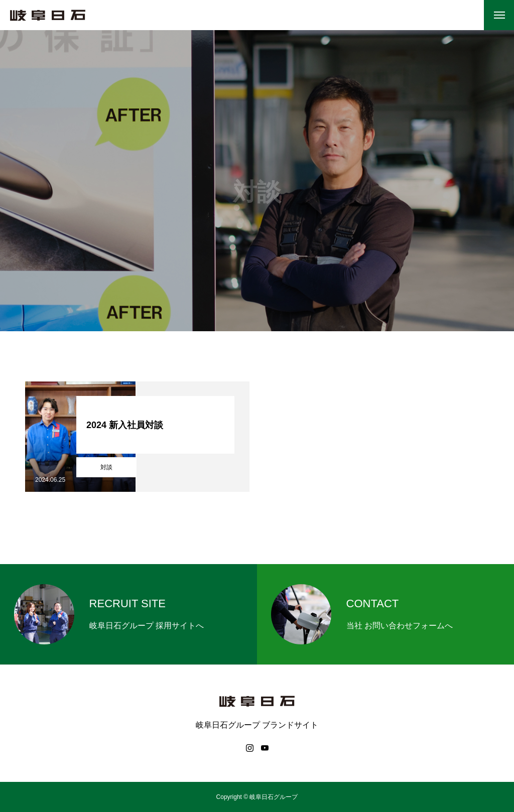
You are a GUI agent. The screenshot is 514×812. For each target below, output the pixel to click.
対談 (106, 467)
